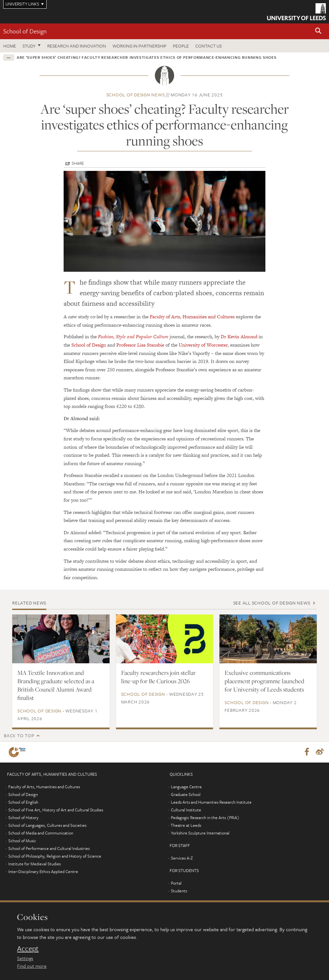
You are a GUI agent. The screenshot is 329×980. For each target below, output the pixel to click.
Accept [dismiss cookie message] (28, 949)
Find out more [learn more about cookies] (32, 966)
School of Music (22, 841)
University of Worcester (203, 345)
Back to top (19, 735)
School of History (23, 818)
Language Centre (186, 787)
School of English (23, 802)
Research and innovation (77, 46)
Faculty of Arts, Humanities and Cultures (192, 317)
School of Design (25, 31)
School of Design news (136, 95)
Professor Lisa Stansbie (140, 345)
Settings (25, 958)
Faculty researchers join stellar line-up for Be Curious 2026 (158, 677)
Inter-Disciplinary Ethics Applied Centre (43, 872)
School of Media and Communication (41, 833)
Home (10, 46)
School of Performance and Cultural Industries (49, 849)
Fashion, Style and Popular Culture (133, 336)
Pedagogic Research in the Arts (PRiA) (205, 818)
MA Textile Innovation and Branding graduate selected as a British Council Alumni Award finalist (56, 685)
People (181, 46)
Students (179, 891)
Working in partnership (139, 46)
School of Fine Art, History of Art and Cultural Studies (56, 810)
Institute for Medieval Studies (35, 864)
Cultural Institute (186, 810)
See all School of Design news (272, 603)
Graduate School (186, 795)
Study (29, 46)
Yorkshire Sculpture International (200, 833)
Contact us (209, 46)
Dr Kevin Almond (239, 336)
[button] (318, 31)
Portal (176, 883)
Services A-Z (182, 858)
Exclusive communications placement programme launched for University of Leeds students (264, 681)
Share (78, 163)
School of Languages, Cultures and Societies (47, 825)
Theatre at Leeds (186, 825)
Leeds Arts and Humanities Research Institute (211, 802)
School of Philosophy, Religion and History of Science (55, 856)
